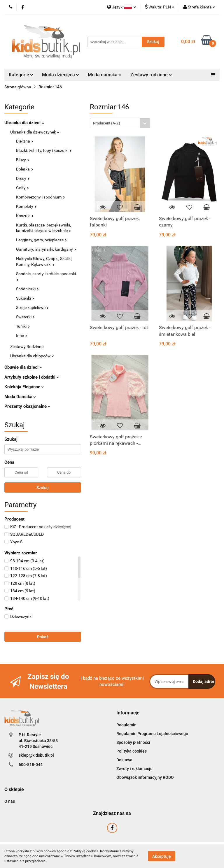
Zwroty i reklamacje (134, 769)
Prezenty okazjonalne (27, 406)
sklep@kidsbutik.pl (36, 755)
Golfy (22, 188)
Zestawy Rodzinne (27, 347)
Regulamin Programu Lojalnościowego (152, 734)
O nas (10, 801)
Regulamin (126, 725)
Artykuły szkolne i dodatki (32, 377)
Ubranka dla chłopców (32, 356)
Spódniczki (27, 289)
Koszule (25, 216)
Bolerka (24, 169)
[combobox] (120, 123)
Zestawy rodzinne (151, 75)
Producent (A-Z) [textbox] (107, 123)
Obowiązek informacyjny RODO (145, 777)
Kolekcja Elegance (24, 387)
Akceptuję (162, 856)
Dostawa (124, 760)
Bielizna (25, 141)
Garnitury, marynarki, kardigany (46, 249)
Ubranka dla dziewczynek (35, 132)
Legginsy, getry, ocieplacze (41, 240)
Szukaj (43, 488)
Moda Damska (20, 397)
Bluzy (23, 160)
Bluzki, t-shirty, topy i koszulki (44, 150)
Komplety (26, 206)
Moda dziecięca (61, 75)
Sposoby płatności (133, 742)
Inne (22, 335)
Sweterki (25, 317)
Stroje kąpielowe (32, 308)
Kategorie (21, 75)
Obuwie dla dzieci (23, 367)
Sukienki (25, 298)
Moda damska (105, 75)
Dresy (23, 178)
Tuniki (23, 326)
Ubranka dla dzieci (24, 123)
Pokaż (43, 637)
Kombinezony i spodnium (40, 197)
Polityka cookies (132, 751)
